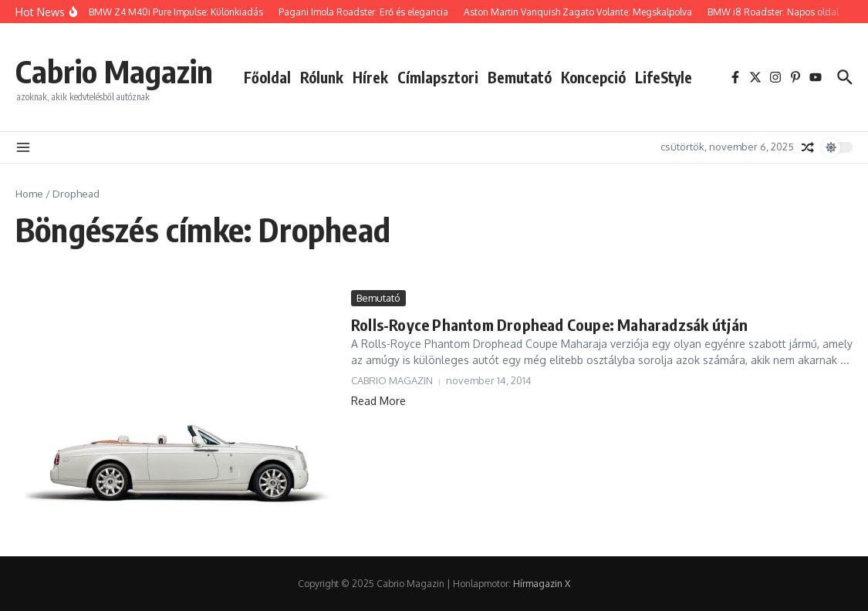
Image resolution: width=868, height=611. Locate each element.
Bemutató (520, 77)
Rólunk (322, 77)
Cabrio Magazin (114, 71)
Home (29, 194)
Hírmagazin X (542, 584)
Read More (378, 401)
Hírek (370, 77)
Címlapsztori (438, 77)
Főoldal (267, 77)
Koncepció (593, 77)
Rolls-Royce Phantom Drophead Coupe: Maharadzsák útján (550, 324)
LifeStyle (664, 77)
